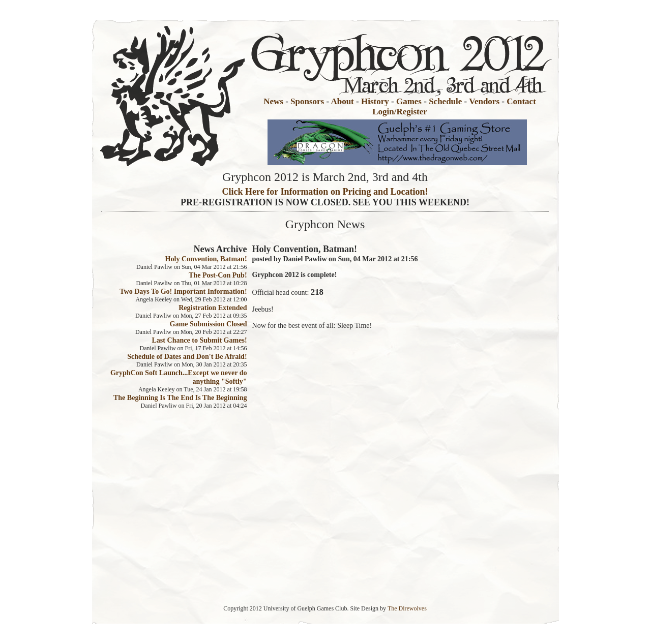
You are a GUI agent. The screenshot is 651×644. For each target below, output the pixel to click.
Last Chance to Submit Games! (200, 340)
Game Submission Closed (209, 324)
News (273, 101)
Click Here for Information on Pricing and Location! (325, 192)
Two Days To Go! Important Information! (183, 291)
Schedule (445, 101)
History (375, 101)
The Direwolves (407, 608)
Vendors (484, 101)
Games (409, 101)
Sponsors (307, 101)
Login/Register (400, 112)
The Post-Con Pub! (218, 275)
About (342, 101)
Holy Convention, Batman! (206, 259)
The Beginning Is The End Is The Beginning (180, 397)
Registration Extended (213, 308)
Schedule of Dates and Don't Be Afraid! (187, 356)
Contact (521, 101)
